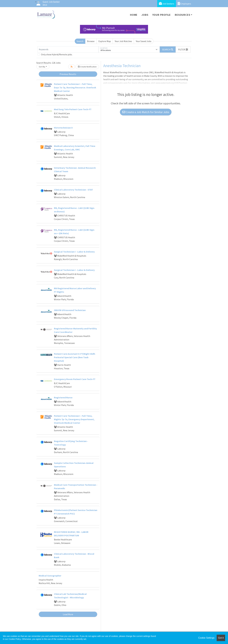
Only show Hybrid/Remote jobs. (57, 54)
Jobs (145, 15)
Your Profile (162, 15)
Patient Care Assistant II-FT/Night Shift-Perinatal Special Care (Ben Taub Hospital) (75, 357)
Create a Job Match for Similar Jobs (146, 112)
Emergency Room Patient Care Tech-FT (75, 379)
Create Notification (87, 67)
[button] (183, 49)
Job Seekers (167, 4)
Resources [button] (182, 15)
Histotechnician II (63, 128)
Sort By (42, 67)
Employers (184, 4)
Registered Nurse (63, 397)
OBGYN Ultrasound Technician (70, 310)
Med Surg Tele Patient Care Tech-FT (73, 109)
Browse (91, 41)
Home (134, 15)
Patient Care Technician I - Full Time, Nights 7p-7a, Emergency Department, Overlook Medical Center (74, 419)
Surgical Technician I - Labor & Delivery (74, 252)
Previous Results (68, 74)
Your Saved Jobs (144, 41)
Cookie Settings (206, 638)
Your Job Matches (123, 41)
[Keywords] (68, 49)
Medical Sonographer (50, 576)
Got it (221, 638)
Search (80, 41)
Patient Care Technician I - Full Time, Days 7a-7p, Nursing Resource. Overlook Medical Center (75, 87)
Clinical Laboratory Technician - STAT (73, 190)
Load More (68, 614)
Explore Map (105, 41)
